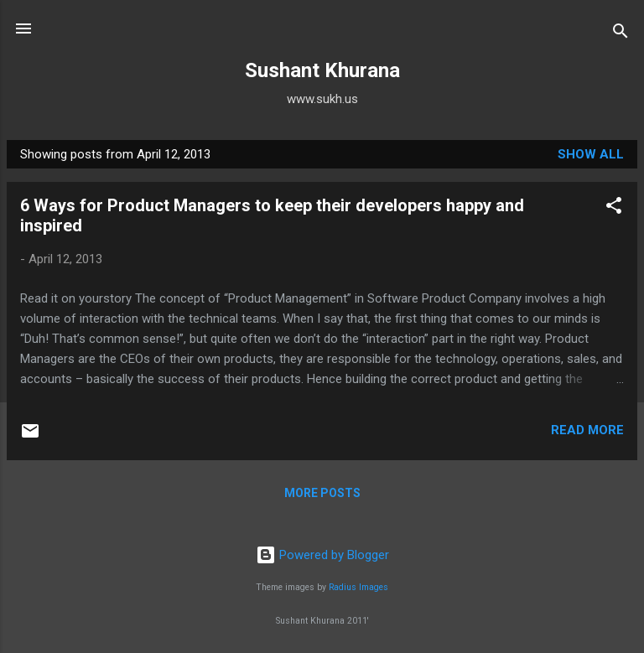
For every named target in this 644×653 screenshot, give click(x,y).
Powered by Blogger (322, 555)
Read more (587, 430)
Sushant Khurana (322, 70)
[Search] (621, 34)
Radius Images (358, 587)
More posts (322, 493)
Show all (591, 154)
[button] (614, 208)
